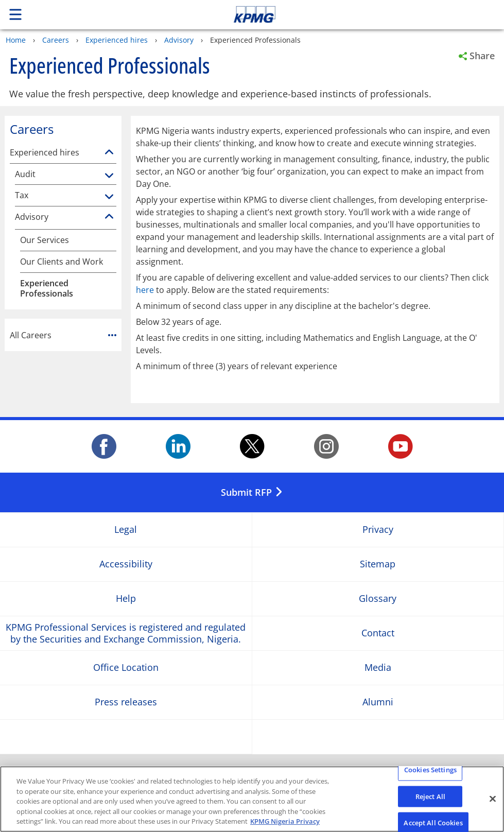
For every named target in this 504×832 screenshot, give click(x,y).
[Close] (493, 799)
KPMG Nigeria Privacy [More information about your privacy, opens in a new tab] (285, 821)
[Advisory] (109, 217)
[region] (252, 799)
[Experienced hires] (109, 152)
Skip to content (354, 14)
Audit (25, 174)
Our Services (45, 240)
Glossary (378, 599)
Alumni (378, 702)
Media (378, 668)
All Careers (63, 335)
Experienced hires (117, 40)
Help (126, 599)
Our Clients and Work (62, 262)
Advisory (179, 40)
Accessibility (126, 564)
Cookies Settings (430, 770)
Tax (22, 195)
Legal (126, 530)
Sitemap (378, 564)
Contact (378, 633)
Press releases (126, 702)
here (145, 290)
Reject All (430, 796)
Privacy (378, 530)
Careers (56, 40)
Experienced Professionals (47, 289)
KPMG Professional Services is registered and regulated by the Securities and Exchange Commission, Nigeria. (126, 633)
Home (16, 40)
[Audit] (109, 176)
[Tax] (109, 197)
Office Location (126, 668)
